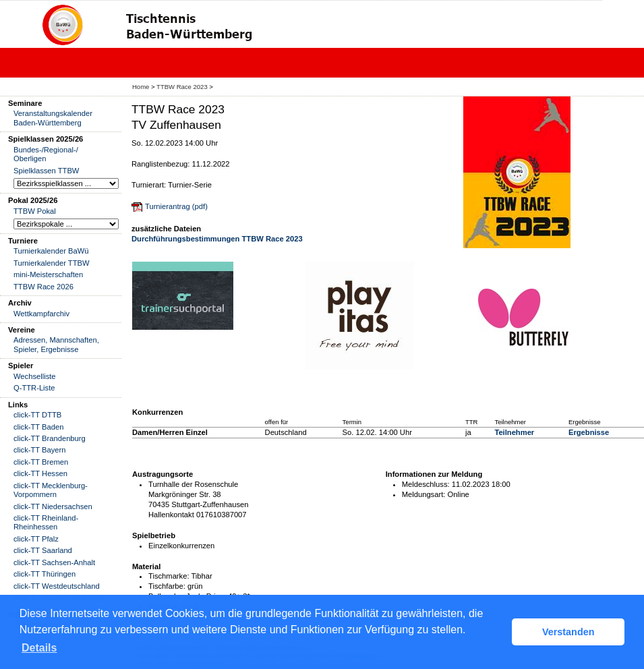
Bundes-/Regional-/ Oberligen (46, 154)
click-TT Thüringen (45, 574)
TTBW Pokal (35, 211)
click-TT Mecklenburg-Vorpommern (51, 490)
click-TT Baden (38, 427)
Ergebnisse (589, 432)
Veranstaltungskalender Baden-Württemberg (53, 118)
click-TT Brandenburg (50, 438)
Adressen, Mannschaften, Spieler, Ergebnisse (56, 344)
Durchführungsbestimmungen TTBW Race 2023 (217, 239)
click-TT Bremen (41, 462)
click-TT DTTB (37, 415)
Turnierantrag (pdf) (176, 206)
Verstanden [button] (568, 632)
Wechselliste (35, 376)
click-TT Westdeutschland (57, 586)
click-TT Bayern (40, 450)
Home (141, 87)
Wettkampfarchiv (41, 314)
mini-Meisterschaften (48, 274)
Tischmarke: (169, 576)
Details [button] (39, 648)
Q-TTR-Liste (34, 388)
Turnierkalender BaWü (51, 251)
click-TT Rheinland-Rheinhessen (46, 522)
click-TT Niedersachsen (53, 506)
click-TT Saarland (43, 550)
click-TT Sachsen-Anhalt (54, 562)
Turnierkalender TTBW (52, 263)
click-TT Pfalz (36, 539)
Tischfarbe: (167, 586)
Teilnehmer (514, 432)
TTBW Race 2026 (43, 287)
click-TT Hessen (40, 473)
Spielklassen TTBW (46, 171)
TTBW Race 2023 (182, 87)
